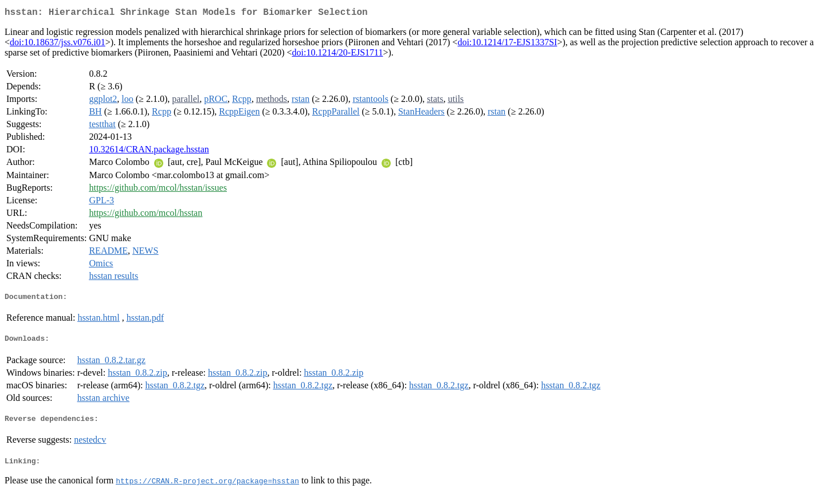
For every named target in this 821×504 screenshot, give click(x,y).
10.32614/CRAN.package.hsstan (149, 151)
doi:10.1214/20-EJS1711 (337, 55)
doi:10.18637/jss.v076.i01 (58, 44)
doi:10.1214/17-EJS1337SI (508, 44)
